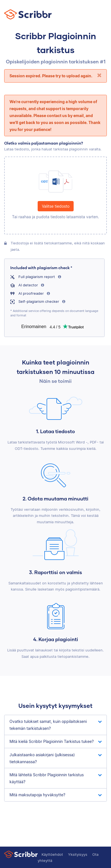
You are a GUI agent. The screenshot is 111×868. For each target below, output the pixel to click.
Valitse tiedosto (56, 206)
